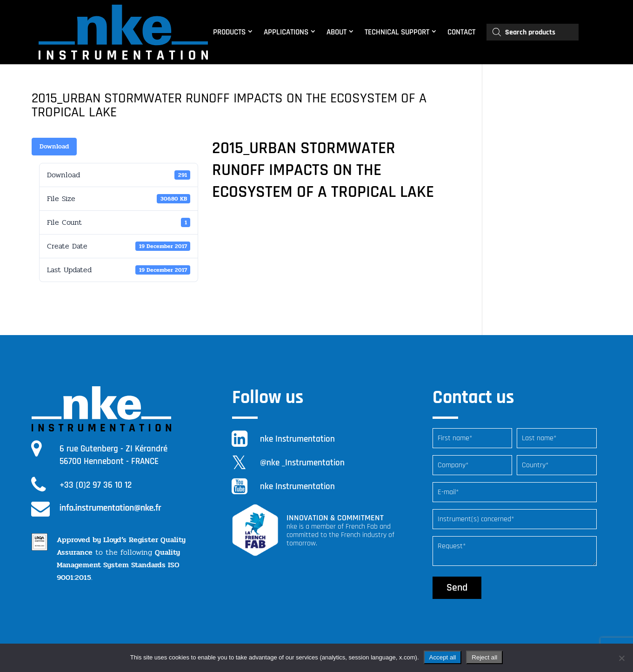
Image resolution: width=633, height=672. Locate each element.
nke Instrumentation (297, 439)
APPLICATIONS (286, 32)
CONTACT (461, 32)
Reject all (484, 657)
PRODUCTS (229, 32)
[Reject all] (621, 658)
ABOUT (336, 32)
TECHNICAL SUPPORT (397, 32)
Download (54, 146)
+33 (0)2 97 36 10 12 (96, 485)
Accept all (443, 657)
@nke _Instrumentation (302, 463)
